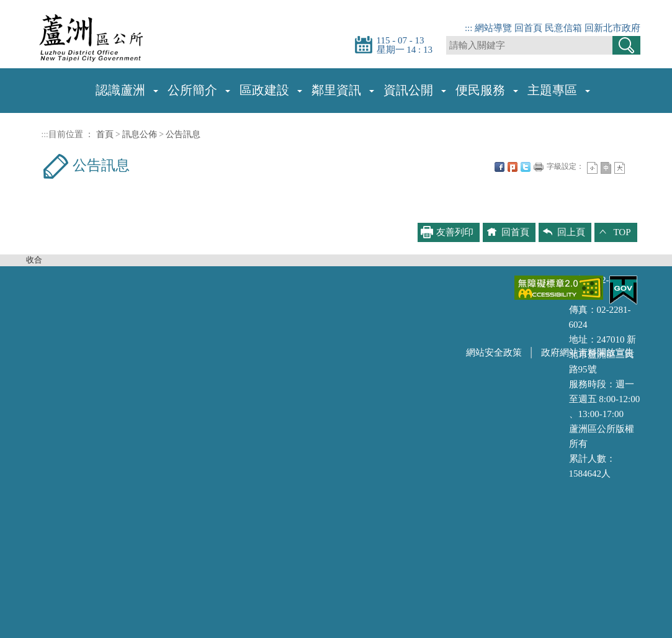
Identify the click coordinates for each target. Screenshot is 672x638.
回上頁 (571, 232)
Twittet (526, 167)
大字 (620, 168)
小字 (592, 168)
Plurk (513, 167)
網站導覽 (493, 28)
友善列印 (539, 167)
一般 (606, 168)
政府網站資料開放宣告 (588, 353)
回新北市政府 (612, 28)
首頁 (105, 134)
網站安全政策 (494, 353)
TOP (622, 232)
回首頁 (528, 28)
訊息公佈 (140, 134)
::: (469, 28)
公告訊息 (183, 134)
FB (500, 167)
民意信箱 (563, 28)
